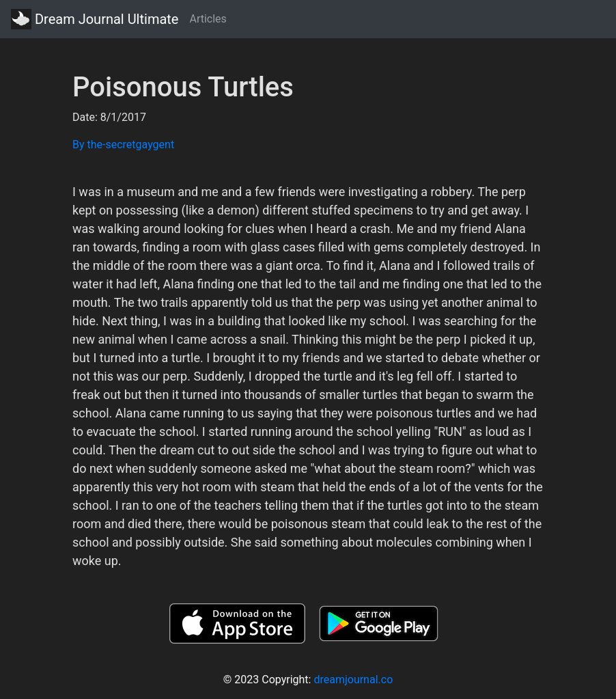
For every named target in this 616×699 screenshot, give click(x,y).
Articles (208, 19)
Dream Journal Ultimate (95, 19)
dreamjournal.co (353, 680)
